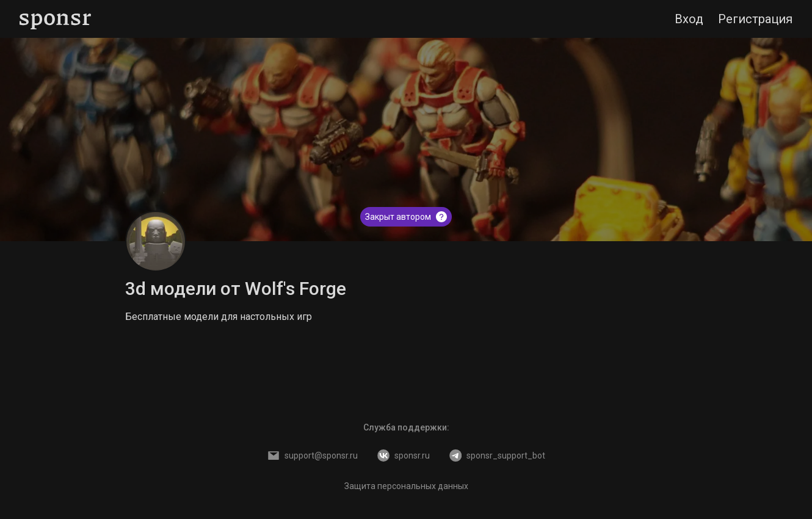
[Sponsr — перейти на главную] (55, 19)
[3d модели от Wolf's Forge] (156, 241)
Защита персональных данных (406, 486)
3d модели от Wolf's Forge (236, 289)
